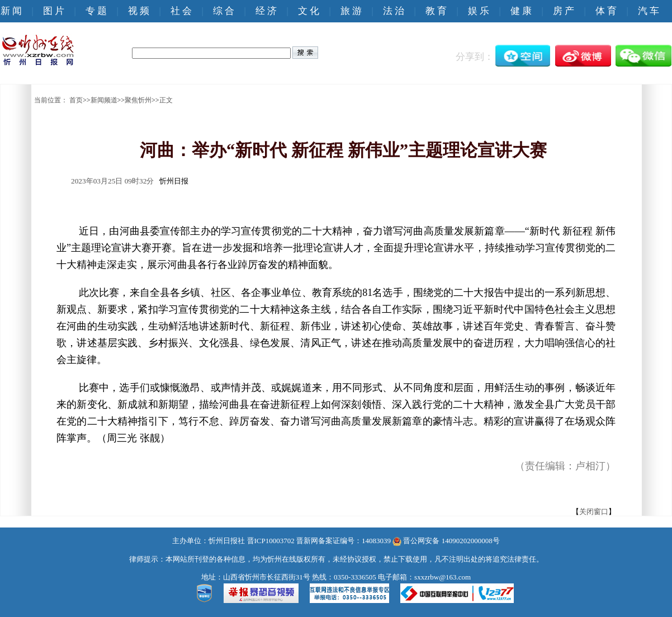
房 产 (564, 11)
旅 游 (351, 11)
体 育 (606, 11)
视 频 (139, 11)
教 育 (436, 11)
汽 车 (649, 11)
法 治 (394, 11)
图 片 (54, 11)
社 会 (181, 11)
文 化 (309, 11)
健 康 (521, 11)
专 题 (96, 11)
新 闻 (11, 11)
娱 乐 (479, 11)
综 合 (224, 11)
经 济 (266, 11)
